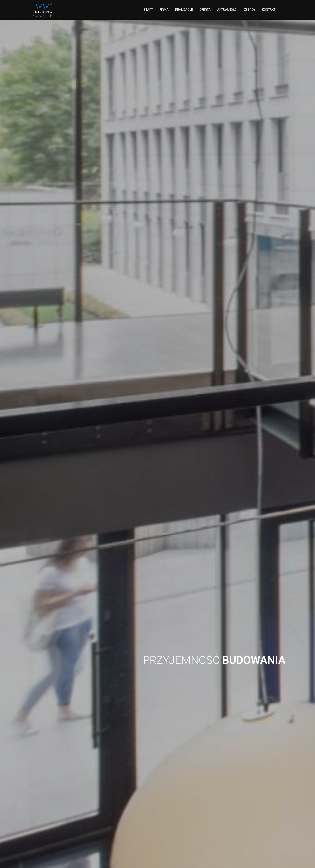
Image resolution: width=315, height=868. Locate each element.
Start (148, 10)
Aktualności (227, 10)
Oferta (205, 10)
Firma (164, 10)
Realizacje (184, 10)
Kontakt (269, 10)
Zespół (250, 10)
